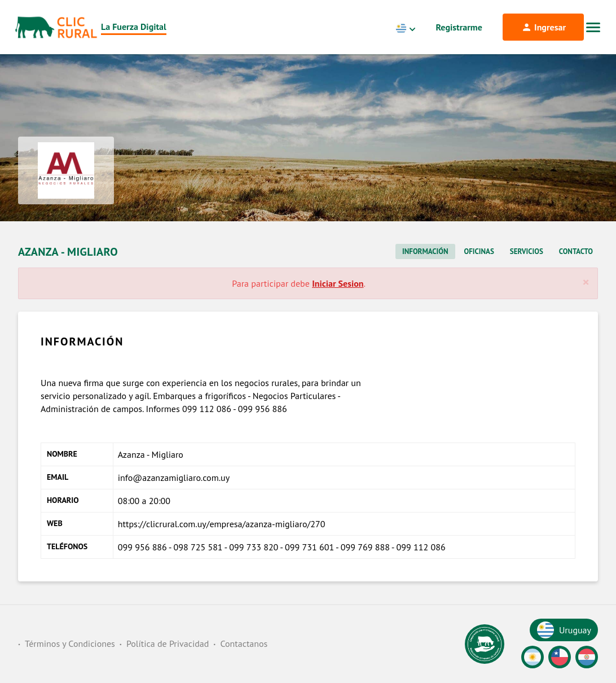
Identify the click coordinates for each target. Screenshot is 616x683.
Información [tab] (425, 251)
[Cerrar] (586, 282)
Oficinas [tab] (479, 251)
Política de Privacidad (168, 643)
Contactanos (244, 643)
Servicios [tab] (527, 251)
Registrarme (459, 27)
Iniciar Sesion (338, 283)
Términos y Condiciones (70, 643)
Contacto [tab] (576, 251)
